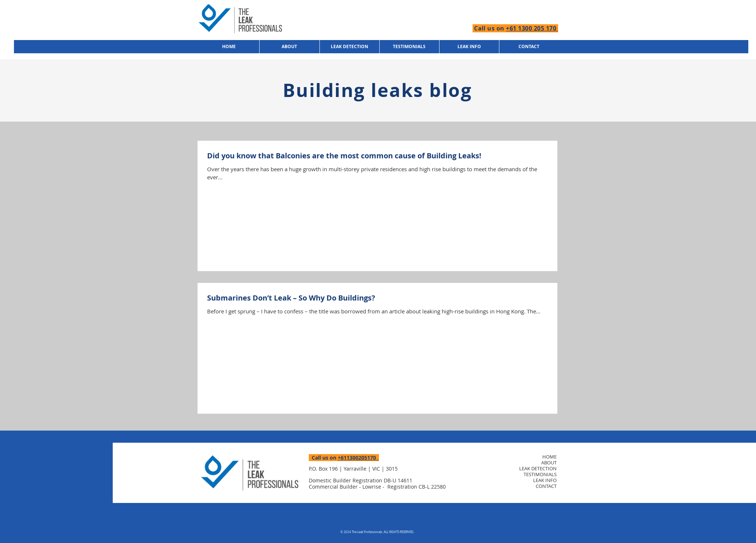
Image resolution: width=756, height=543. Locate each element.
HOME (549, 457)
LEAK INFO (545, 480)
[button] (469, 47)
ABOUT (549, 463)
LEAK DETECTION (538, 468)
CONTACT (546, 486)
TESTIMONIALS (540, 474)
